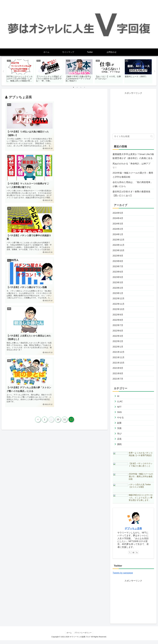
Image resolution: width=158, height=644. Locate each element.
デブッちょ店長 (133, 532)
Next (155, 71)
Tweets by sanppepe (123, 576)
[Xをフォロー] (130, 556)
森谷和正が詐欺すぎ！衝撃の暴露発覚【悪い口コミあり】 (131, 194)
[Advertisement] (133, 112)
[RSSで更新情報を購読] (137, 556)
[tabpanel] (20, 71)
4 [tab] (85, 87)
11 (65, 267)
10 (58, 267)
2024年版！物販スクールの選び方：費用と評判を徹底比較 (133, 175)
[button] (152, 136)
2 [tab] (77, 87)
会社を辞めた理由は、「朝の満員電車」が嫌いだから (133, 184)
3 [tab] (81, 87)
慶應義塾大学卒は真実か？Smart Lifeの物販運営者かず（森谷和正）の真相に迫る (133, 156)
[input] (133, 136)
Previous (3, 71)
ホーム (69, 636)
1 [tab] (73, 87)
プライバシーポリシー (83, 636)
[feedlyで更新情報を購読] (133, 556)
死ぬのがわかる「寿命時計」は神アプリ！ (131, 166)
